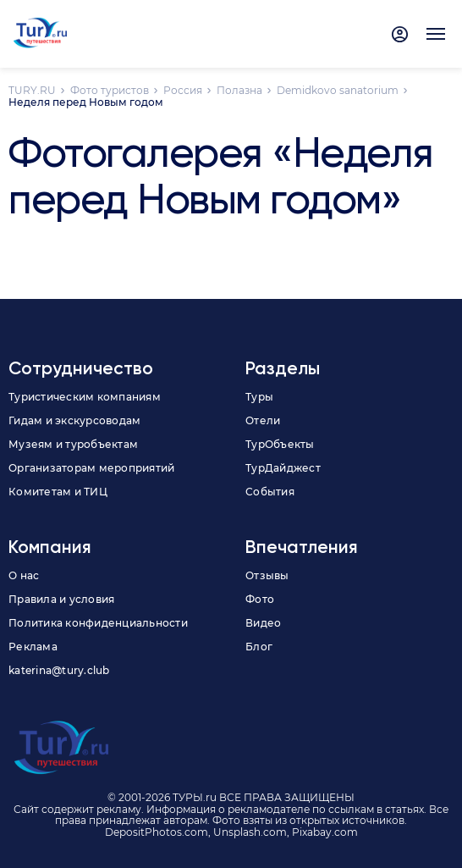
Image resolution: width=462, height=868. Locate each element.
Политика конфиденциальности (98, 623)
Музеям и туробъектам (73, 444)
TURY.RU (32, 90)
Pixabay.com (325, 832)
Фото (260, 599)
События (270, 492)
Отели (263, 420)
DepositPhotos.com (157, 832)
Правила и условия (61, 599)
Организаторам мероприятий (91, 468)
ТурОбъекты (280, 444)
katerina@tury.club (59, 670)
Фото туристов (110, 90)
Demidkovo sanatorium (338, 90)
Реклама (33, 647)
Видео (263, 623)
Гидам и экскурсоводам (74, 420)
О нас (24, 575)
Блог (259, 647)
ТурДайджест (283, 468)
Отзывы (267, 575)
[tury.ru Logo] (40, 34)
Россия (183, 90)
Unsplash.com (250, 832)
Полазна (239, 90)
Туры (259, 397)
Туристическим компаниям (85, 397)
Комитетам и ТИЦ (58, 492)
